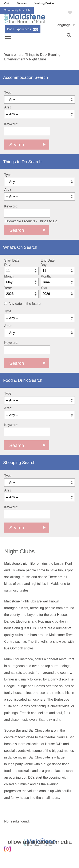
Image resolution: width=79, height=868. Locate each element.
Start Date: (12, 260)
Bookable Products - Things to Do (31, 221)
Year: (8, 288)
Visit (6, 3)
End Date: (48, 260)
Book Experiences (19, 29)
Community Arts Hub (17, 10)
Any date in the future (25, 304)
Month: (9, 276)
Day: (8, 265)
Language (63, 25)
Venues (22, 3)
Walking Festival (45, 3)
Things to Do (35, 55)
